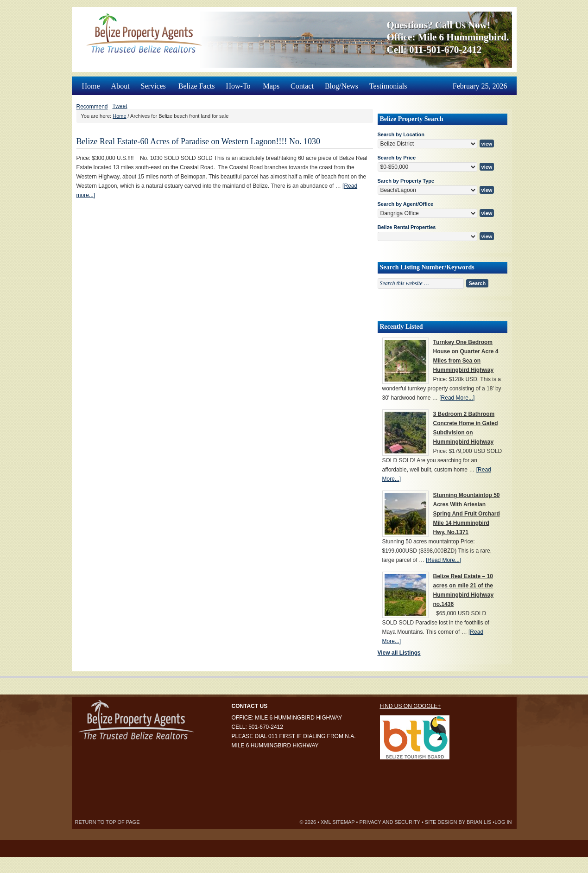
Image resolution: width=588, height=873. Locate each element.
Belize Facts (197, 86)
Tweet (120, 106)
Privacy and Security (389, 822)
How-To (239, 83)
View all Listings (399, 653)
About (120, 86)
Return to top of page (107, 822)
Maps (272, 86)
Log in (503, 822)
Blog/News (341, 86)
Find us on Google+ (411, 706)
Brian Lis (479, 822)
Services (154, 83)
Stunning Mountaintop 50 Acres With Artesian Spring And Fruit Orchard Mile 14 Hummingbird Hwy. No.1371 (467, 514)
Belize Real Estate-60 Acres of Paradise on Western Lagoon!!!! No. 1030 (199, 141)
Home (91, 86)
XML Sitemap (338, 822)
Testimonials (388, 86)
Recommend (92, 107)
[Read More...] (457, 398)
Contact (302, 86)
